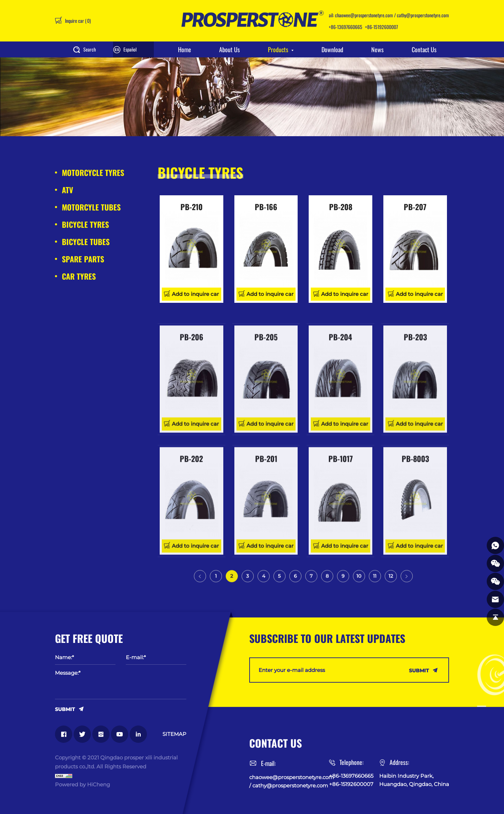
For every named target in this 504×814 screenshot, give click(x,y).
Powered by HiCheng (82, 784)
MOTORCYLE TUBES (91, 207)
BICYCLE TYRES (85, 224)
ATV (68, 190)
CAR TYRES (79, 276)
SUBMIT (65, 709)
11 (375, 582)
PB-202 (191, 523)
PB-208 (341, 207)
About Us (230, 49)
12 (391, 582)
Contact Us (424, 49)
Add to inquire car (195, 294)
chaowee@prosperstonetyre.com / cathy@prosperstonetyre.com (392, 15)
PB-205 (266, 401)
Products (278, 49)
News (377, 49)
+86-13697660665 (346, 27)
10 (359, 582)
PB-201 (266, 523)
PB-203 (415, 401)
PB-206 (192, 401)
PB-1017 (341, 523)
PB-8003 (415, 523)
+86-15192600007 (381, 27)
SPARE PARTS (83, 259)
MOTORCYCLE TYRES (93, 172)
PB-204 (340, 401)
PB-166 (266, 207)
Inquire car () (77, 21)
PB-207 (415, 207)
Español (130, 49)
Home (185, 49)
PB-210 (192, 207)
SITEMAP (174, 734)
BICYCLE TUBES (86, 242)
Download (332, 49)
